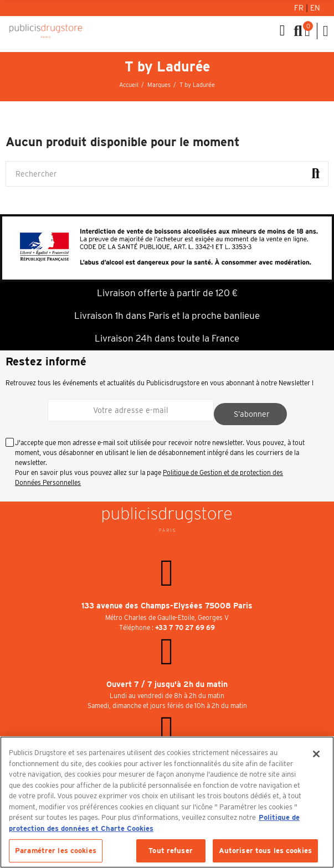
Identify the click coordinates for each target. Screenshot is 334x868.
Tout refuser (171, 851)
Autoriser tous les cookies (265, 851)
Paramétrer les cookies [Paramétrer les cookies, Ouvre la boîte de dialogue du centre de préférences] (56, 851)
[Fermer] (316, 754)
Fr (300, 8)
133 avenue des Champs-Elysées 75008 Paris (167, 606)
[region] (167, 802)
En (315, 8)
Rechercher (316, 174)
